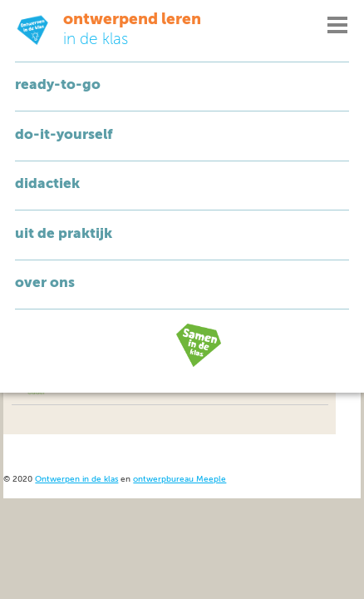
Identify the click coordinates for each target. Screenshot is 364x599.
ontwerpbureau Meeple (180, 480)
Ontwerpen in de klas (76, 480)
